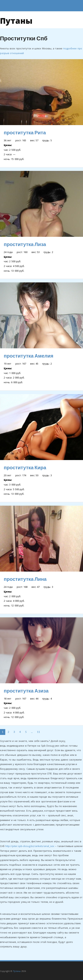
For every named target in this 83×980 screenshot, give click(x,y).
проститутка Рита (25, 132)
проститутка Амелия (29, 356)
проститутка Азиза (26, 691)
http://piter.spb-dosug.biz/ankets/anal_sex (30, 846)
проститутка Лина (25, 579)
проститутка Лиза (25, 244)
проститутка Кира (25, 467)
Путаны (16, 20)
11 (38, 732)
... (32, 732)
